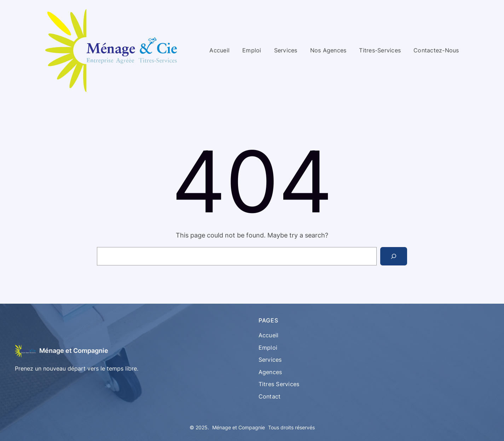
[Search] (394, 256)
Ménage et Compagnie (74, 351)
